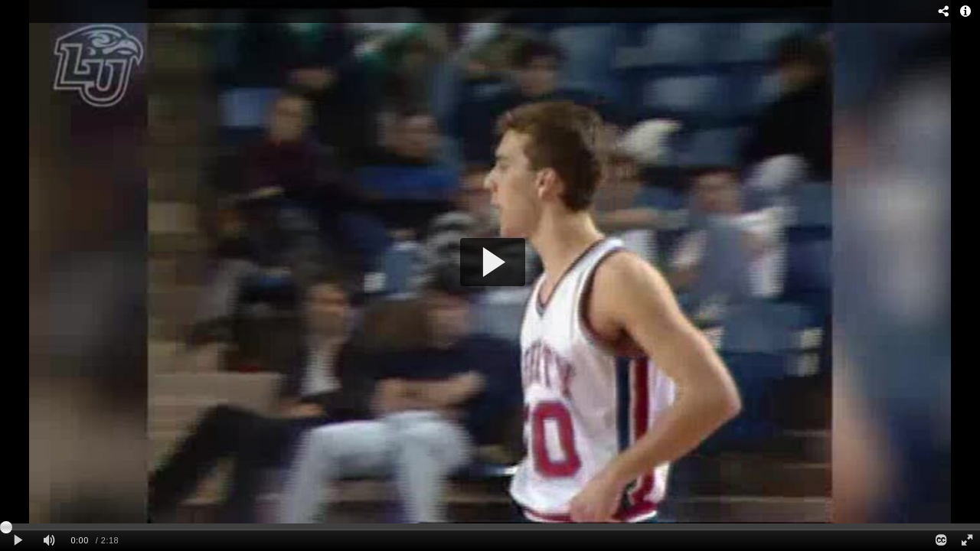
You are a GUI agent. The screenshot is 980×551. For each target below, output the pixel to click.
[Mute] (49, 541)
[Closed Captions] (940, 541)
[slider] (490, 527)
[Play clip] (18, 541)
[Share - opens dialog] (944, 11)
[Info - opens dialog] (965, 11)
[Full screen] (967, 541)
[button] (493, 262)
